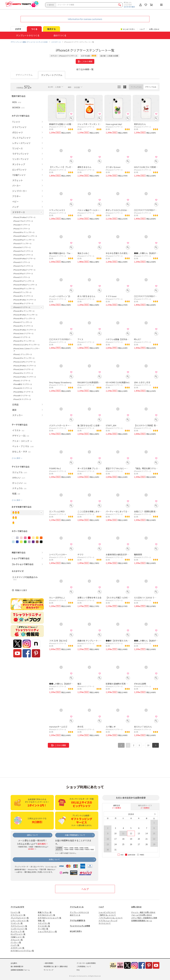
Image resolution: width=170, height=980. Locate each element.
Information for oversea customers (85, 19)
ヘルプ (142, 29)
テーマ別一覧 (43, 929)
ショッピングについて (107, 912)
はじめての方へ (76, 931)
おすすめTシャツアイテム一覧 (22, 951)
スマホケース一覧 (17, 948)
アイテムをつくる (77, 907)
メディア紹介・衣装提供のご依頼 (144, 918)
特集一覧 (41, 921)
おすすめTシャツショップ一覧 (50, 918)
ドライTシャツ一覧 (18, 915)
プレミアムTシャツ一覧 (20, 918)
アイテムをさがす (17, 907)
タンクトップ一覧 (18, 931)
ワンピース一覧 (17, 923)
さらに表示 (16, 458)
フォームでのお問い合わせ (142, 915)
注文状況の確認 (129, 7)
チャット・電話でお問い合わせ (143, 912)
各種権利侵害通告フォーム (142, 921)
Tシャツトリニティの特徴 (80, 926)
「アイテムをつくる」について (111, 918)
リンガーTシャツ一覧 (19, 929)
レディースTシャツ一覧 (20, 921)
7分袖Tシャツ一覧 (18, 937)
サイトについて (105, 923)
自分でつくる (75, 915)
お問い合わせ (154, 29)
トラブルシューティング (108, 921)
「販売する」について (107, 915)
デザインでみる (151, 87)
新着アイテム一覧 (45, 912)
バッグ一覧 (15, 945)
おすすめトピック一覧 (46, 915)
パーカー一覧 (16, 942)
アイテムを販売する (78, 920)
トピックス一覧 (44, 923)
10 (148, 745)
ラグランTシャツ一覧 (19, 926)
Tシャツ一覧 (15, 912)
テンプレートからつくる (79, 912)
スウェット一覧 (17, 940)
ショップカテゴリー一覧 (47, 931)
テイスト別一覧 (44, 926)
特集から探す (21, 590)
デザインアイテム (24, 75)
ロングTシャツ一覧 (18, 934)
